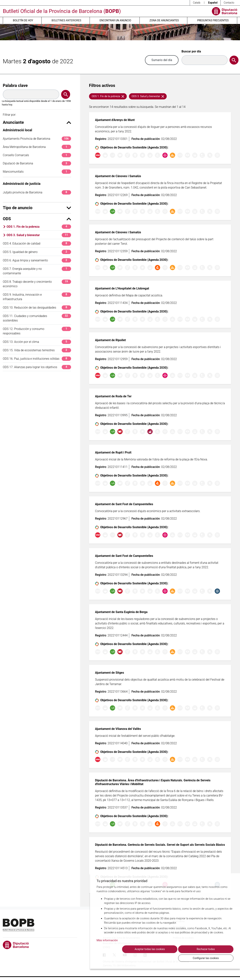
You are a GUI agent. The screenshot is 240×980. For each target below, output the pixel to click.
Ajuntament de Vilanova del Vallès (118, 729)
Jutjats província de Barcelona (37, 192)
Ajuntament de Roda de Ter (113, 396)
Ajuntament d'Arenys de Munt (115, 120)
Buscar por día (191, 51)
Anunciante (37, 122)
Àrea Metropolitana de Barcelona (37, 147)
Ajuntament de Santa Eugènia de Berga (121, 612)
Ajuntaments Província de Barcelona (37, 139)
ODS (37, 219)
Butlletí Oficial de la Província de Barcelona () (62, 11)
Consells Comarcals (37, 155)
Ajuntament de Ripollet (110, 340)
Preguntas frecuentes (213, 20)
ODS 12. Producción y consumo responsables (37, 331)
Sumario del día (162, 60)
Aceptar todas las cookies (129, 958)
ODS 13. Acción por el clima (37, 342)
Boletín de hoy (23, 20)
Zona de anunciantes (164, 20)
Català (197, 3)
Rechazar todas (171, 958)
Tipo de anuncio (37, 208)
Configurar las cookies (213, 958)
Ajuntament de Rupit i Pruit (113, 452)
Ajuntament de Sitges (110, 673)
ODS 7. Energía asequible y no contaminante (37, 271)
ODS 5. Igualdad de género (37, 252)
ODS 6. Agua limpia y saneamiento (37, 260)
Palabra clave (15, 85)
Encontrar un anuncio (115, 20)
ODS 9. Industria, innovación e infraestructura (37, 297)
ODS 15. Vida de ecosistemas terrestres (37, 350)
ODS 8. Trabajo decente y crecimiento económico (37, 284)
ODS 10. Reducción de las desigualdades (37, 308)
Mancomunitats (37, 172)
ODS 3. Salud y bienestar (39, 235)
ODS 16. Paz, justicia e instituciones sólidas (37, 359)
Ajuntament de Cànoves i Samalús (118, 176)
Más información (107, 949)
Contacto (229, 3)
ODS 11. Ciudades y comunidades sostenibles (37, 318)
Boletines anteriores (66, 20)
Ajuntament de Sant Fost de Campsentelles (124, 504)
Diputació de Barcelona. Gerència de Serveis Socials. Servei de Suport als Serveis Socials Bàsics (160, 845)
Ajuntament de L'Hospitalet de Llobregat (122, 288)
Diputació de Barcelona (37, 163)
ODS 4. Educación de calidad (37, 244)
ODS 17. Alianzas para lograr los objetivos (37, 367)
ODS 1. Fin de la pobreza (39, 227)
